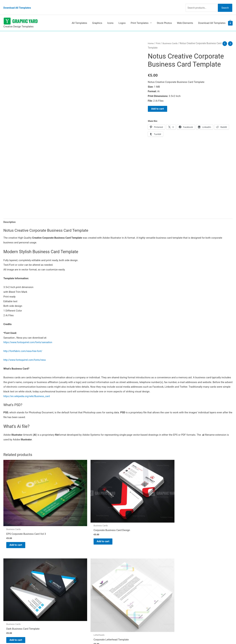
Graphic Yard (129, 560)
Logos (122, 17)
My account (128, 579)
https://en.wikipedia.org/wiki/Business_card (28, 390)
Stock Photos (164, 17)
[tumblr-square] (11, 568)
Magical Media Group (179, 635)
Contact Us (128, 584)
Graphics (97, 17)
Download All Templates (17, 4)
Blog (124, 565)
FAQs (124, 574)
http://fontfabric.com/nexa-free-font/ (24, 345)
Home (151, 37)
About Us (127, 570)
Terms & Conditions (132, 593)
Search (224, 4)
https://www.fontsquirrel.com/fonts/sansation (29, 337)
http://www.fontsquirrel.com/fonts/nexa (26, 354)
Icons (110, 17)
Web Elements (185, 17)
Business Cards (171, 37)
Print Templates (140, 17)
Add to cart (158, 102)
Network (147, 635)
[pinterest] (12, 561)
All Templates (79, 17)
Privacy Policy (129, 588)
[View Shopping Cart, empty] (230, 17)
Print (159, 37)
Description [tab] (10, 216)
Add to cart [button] (20, 517)
